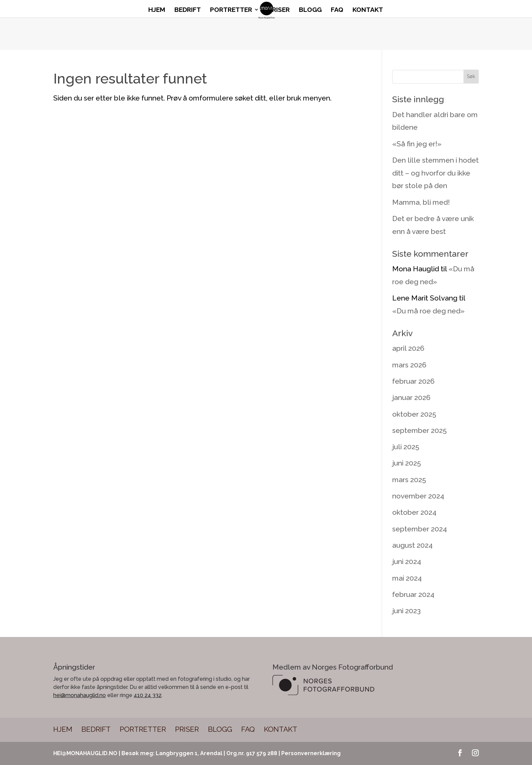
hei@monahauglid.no (80, 695)
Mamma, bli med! (421, 202)
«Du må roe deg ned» (428, 311)
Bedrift (188, 10)
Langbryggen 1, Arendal (189, 753)
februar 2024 (413, 594)
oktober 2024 (414, 512)
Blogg (310, 10)
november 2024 (418, 496)
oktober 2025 (414, 414)
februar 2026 (413, 381)
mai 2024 (407, 578)
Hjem (157, 10)
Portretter (231, 10)
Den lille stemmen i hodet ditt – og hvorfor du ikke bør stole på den (435, 173)
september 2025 (420, 430)
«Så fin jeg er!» (417, 144)
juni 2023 (406, 611)
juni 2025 (407, 463)
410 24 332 (148, 695)
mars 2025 (409, 480)
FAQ (337, 10)
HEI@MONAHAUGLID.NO (85, 753)
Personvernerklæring (311, 753)
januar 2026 (411, 397)
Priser (279, 10)
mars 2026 (409, 365)
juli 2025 (406, 447)
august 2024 (412, 545)
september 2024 (420, 529)
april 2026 (408, 348)
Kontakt (368, 10)
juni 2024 (407, 561)
